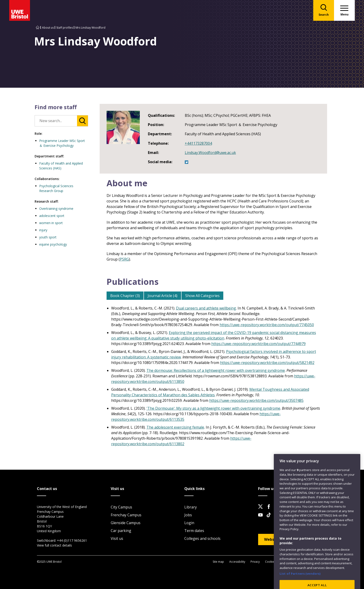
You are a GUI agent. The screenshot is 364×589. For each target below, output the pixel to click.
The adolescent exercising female (175, 427)
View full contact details (54, 545)
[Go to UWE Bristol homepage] (38, 28)
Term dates (194, 531)
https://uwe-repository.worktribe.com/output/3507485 (256, 400)
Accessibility (237, 562)
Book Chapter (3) (125, 296)
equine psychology (53, 244)
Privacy (255, 562)
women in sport (51, 223)
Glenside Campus (126, 523)
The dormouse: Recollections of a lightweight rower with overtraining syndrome (216, 370)
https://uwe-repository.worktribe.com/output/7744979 (258, 344)
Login (189, 523)
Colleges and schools (202, 538)
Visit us (117, 538)
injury (43, 230)
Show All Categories (202, 296)
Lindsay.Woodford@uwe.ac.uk (210, 153)
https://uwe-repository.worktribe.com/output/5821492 (267, 363)
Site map (218, 562)
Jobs (188, 515)
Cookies (270, 562)
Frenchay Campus (126, 515)
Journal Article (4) (163, 296)
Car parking (121, 531)
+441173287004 (198, 143)
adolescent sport (52, 216)
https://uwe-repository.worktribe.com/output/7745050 (267, 325)
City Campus (121, 507)
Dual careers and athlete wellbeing (206, 308)
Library (191, 507)
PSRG (124, 259)
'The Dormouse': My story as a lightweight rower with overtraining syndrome (213, 408)
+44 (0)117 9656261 (72, 540)
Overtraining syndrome (56, 209)
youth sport (48, 237)
